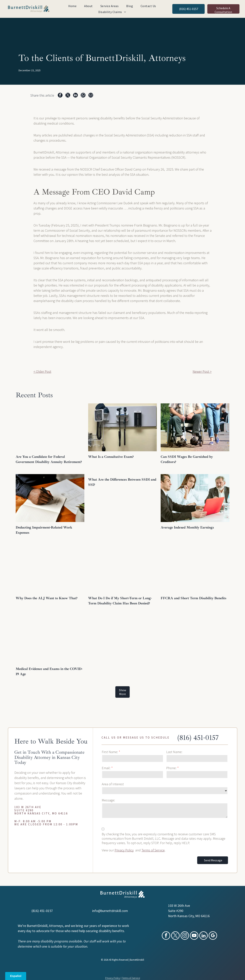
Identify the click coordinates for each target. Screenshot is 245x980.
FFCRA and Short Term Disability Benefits (193, 598)
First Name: (110, 752)
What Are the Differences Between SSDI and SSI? (122, 482)
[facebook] (166, 936)
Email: (106, 768)
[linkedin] (203, 936)
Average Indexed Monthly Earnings (187, 527)
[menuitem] (72, 6)
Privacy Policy (124, 850)
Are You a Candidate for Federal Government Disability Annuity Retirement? (49, 459)
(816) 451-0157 (198, 738)
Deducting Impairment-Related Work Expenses (44, 530)
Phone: (171, 768)
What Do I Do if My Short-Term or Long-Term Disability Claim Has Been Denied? (120, 601)
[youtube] (194, 936)
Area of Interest (113, 784)
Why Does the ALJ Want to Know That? (47, 598)
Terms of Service (153, 850)
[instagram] (185, 936)
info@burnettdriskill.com (110, 911)
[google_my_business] (213, 936)
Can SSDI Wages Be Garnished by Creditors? (187, 459)
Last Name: (174, 752)
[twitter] (175, 936)
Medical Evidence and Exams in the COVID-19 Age (49, 671)
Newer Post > (202, 371)
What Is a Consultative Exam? (111, 457)
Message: (108, 800)
